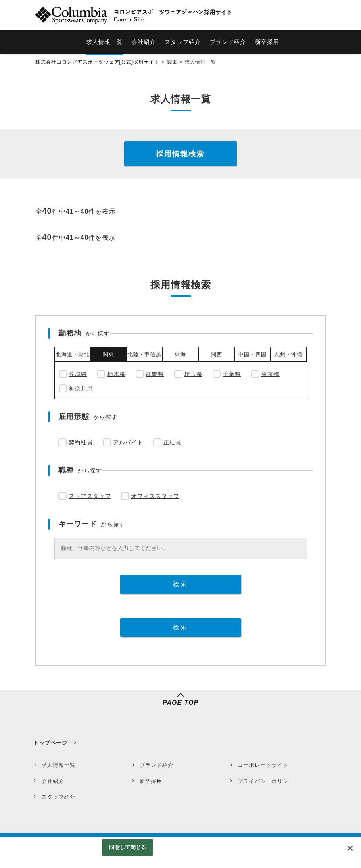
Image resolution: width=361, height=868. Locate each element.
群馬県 (155, 374)
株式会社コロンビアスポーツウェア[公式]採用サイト (98, 62)
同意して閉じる (127, 847)
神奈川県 (81, 388)
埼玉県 (193, 374)
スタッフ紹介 (58, 797)
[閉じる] (350, 848)
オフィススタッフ (155, 496)
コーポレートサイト (263, 765)
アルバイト (128, 442)
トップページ (50, 743)
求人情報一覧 (58, 765)
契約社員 (81, 442)
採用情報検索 (180, 154)
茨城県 (78, 374)
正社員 (172, 442)
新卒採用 (151, 781)
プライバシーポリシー (266, 781)
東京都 (270, 374)
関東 (172, 62)
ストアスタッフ (90, 496)
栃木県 (116, 374)
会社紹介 (53, 781)
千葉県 (232, 374)
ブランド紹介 (157, 765)
